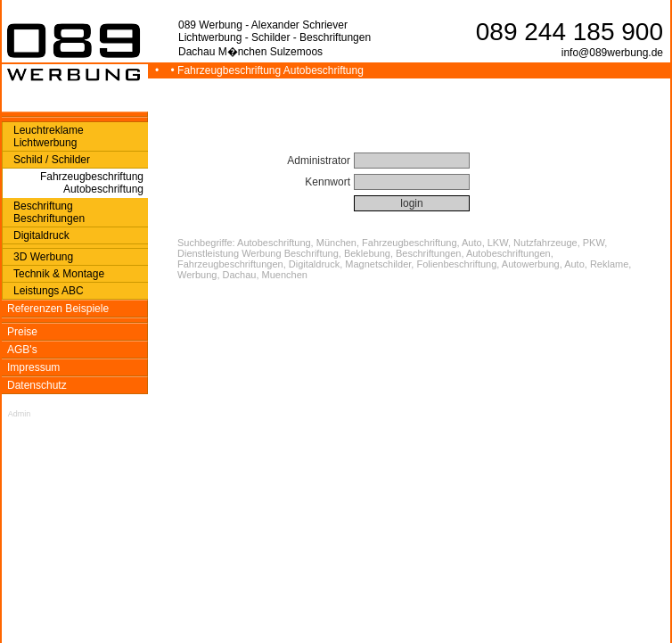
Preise (22, 332)
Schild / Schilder (52, 160)
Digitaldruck (41, 235)
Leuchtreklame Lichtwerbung (49, 136)
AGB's (22, 350)
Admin (20, 414)
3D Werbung (43, 257)
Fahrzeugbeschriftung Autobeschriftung (92, 183)
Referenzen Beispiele (58, 309)
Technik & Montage (59, 274)
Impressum (33, 367)
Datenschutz (37, 385)
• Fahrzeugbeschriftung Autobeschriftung (269, 70)
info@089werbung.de (612, 53)
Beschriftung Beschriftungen (49, 212)
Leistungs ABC (49, 291)
